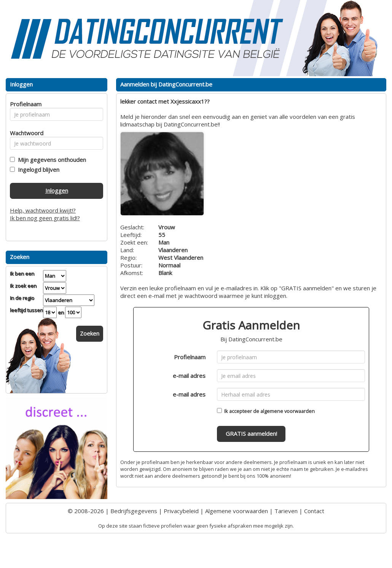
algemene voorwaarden (288, 411)
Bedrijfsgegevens (134, 511)
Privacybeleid (181, 511)
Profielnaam (190, 357)
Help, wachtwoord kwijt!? (43, 210)
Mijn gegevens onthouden (50, 160)
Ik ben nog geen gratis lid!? (45, 218)
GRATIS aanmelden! (251, 434)
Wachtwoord (25, 133)
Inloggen (57, 190)
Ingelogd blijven (37, 170)
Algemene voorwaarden (237, 511)
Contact (314, 511)
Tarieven (286, 511)
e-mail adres (189, 376)
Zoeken (90, 333)
